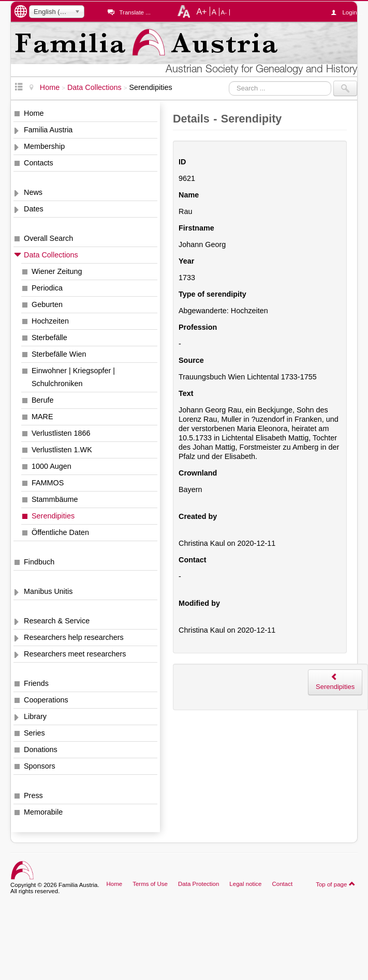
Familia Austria (48, 130)
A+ (201, 11)
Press (33, 795)
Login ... (350, 12)
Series (34, 733)
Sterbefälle (49, 338)
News (33, 192)
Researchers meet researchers (75, 654)
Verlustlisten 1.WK (62, 450)
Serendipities (53, 516)
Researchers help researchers (74, 637)
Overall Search (48, 238)
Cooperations (46, 700)
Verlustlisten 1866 (61, 433)
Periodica (47, 288)
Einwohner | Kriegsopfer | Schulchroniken (73, 377)
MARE (42, 417)
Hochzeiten (50, 321)
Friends (36, 683)
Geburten (47, 304)
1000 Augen (51, 466)
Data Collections (51, 255)
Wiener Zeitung (57, 271)
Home (34, 113)
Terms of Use (150, 884)
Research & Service (57, 621)
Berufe (42, 400)
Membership (44, 146)
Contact (282, 884)
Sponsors (40, 766)
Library (35, 716)
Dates (34, 209)
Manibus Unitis (48, 591)
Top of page (336, 884)
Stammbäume (55, 499)
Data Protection (198, 884)
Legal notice (245, 884)
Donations (41, 749)
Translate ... (135, 12)
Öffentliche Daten (60, 532)
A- (224, 12)
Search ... (229, 81)
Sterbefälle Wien (59, 354)
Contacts (39, 163)
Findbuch (39, 562)
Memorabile (43, 812)
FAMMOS (48, 483)
